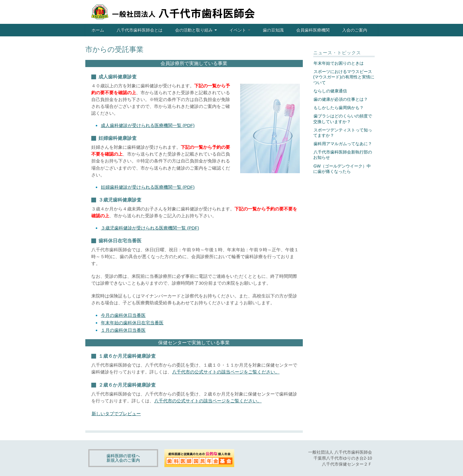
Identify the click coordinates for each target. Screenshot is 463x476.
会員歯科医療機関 (313, 30)
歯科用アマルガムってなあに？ (343, 144)
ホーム (98, 30)
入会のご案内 (355, 30)
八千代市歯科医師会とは (140, 30)
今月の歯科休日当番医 (123, 315)
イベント (240, 30)
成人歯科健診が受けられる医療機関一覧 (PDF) (148, 125)
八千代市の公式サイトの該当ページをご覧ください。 (226, 372)
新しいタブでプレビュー (116, 414)
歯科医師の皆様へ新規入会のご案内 (123, 458)
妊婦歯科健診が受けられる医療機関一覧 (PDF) (148, 187)
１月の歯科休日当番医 (123, 330)
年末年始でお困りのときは (339, 63)
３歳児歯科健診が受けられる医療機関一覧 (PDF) (150, 228)
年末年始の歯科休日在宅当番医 (132, 323)
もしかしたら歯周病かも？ (339, 108)
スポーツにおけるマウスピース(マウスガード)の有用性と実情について (344, 77)
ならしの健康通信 (330, 91)
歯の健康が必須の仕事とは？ (341, 99)
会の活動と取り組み (196, 30)
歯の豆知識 (273, 30)
